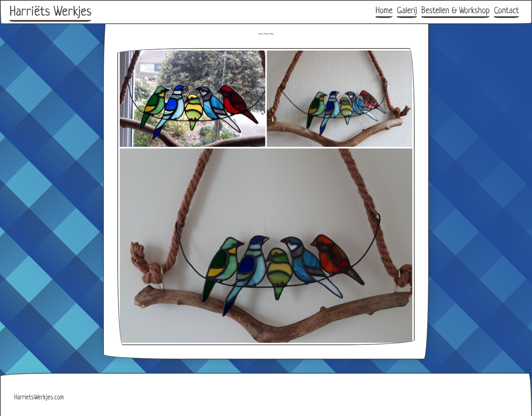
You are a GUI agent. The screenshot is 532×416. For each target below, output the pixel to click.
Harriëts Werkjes (50, 12)
